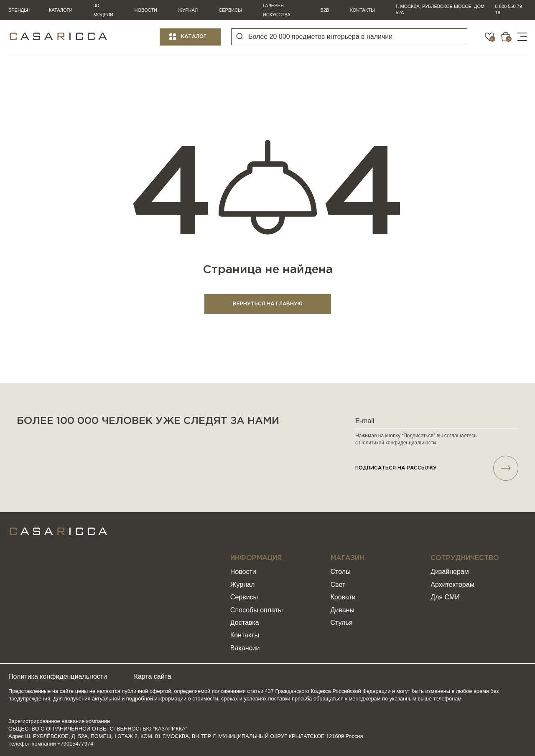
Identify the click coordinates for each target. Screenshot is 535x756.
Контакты (362, 10)
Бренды (18, 10)
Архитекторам (452, 585)
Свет (338, 585)
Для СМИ (445, 597)
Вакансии (245, 648)
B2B (325, 10)
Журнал (188, 10)
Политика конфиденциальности (58, 676)
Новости (146, 10)
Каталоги (61, 10)
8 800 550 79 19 (509, 9)
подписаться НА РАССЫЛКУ (437, 468)
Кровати (343, 597)
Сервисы (230, 10)
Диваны (343, 610)
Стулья (342, 623)
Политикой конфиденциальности (397, 443)
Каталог (194, 37)
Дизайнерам (450, 572)
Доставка (245, 623)
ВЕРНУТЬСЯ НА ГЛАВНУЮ (268, 304)
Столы (341, 572)
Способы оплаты (257, 610)
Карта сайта (153, 676)
